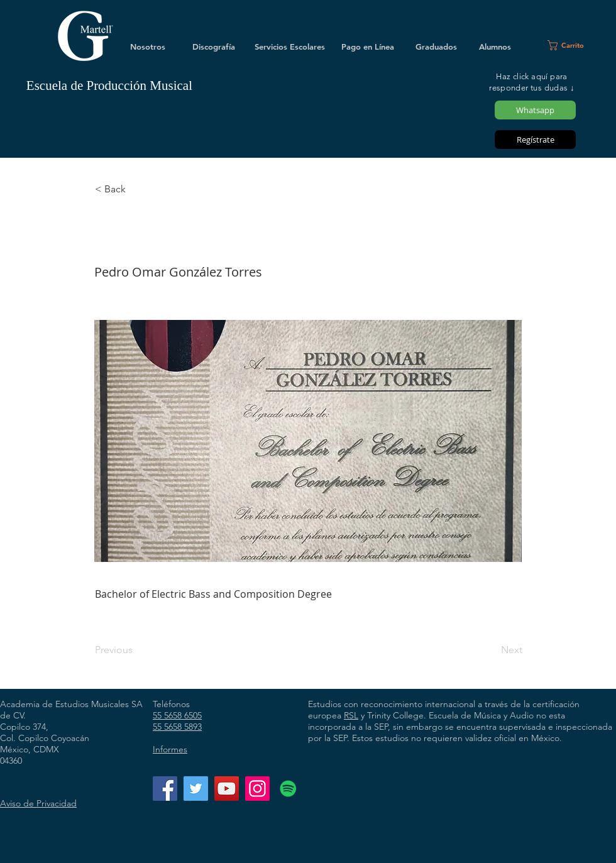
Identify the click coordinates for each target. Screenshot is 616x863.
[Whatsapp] (535, 110)
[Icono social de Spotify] (288, 789)
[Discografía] (214, 47)
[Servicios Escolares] (290, 47)
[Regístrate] (535, 140)
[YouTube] (227, 789)
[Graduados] (436, 47)
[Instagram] (257, 789)
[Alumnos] (495, 47)
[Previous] (136, 650)
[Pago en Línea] (368, 47)
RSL (351, 715)
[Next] (491, 650)
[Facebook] (165, 789)
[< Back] (136, 189)
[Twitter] (196, 789)
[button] (571, 45)
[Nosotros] (148, 47)
